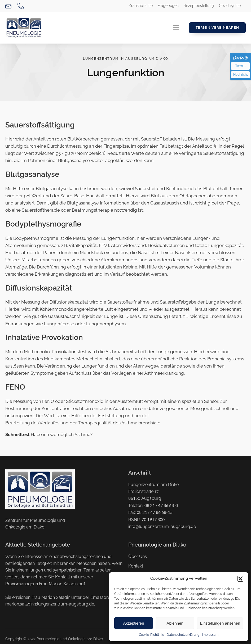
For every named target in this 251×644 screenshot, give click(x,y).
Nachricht (241, 75)
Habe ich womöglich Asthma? (49, 434)
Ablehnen (175, 623)
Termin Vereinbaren (217, 27)
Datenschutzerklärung (183, 635)
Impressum (210, 635)
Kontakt (136, 566)
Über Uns (138, 556)
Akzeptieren (133, 623)
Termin (240, 66)
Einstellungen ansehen (220, 623)
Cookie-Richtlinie (151, 635)
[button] (240, 579)
